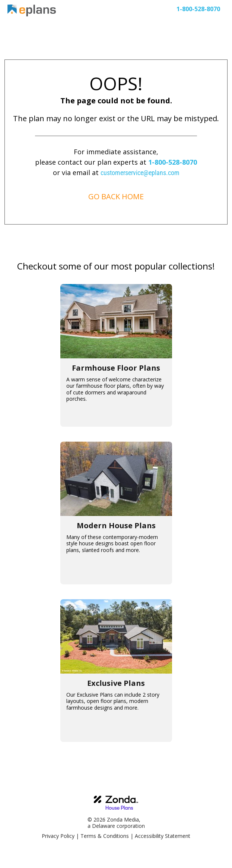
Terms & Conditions (105, 836)
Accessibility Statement (163, 836)
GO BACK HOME (116, 196)
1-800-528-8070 (173, 162)
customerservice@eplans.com (140, 173)
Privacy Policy (58, 836)
